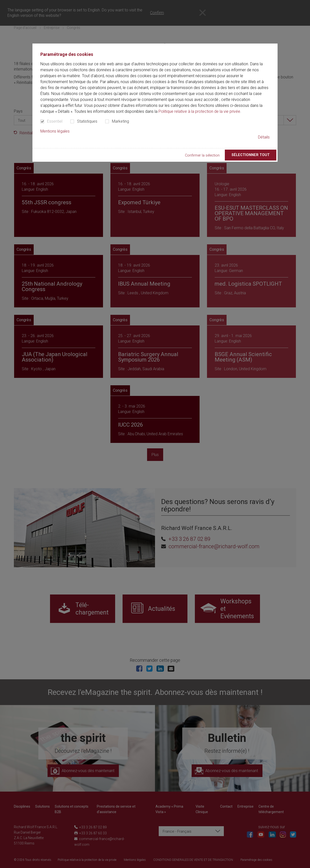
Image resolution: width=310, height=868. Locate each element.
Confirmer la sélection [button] (202, 155)
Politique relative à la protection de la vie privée (199, 111)
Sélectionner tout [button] (251, 155)
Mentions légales (55, 131)
